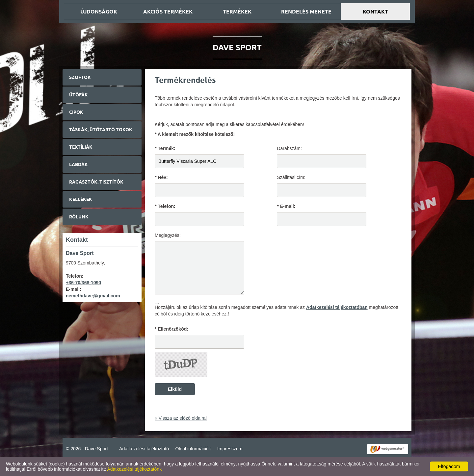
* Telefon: (165, 206)
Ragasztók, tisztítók (96, 182)
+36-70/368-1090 (83, 283)
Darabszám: (289, 148)
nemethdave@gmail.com (93, 296)
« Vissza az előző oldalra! (181, 418)
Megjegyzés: (168, 235)
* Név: (161, 177)
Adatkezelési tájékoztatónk (134, 469)
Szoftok (80, 77)
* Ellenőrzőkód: (171, 329)
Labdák (79, 164)
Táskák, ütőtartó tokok (101, 130)
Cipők (76, 112)
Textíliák (81, 147)
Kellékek (81, 199)
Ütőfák (79, 95)
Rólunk (79, 217)
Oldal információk (193, 449)
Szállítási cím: (291, 177)
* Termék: (165, 148)
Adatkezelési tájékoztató (144, 449)
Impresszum (230, 449)
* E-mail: (286, 206)
